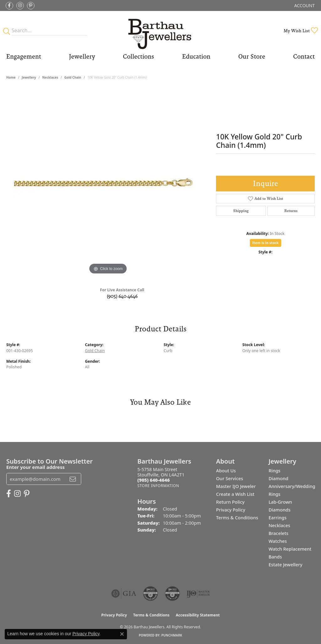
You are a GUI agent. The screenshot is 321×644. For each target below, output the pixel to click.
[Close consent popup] (122, 634)
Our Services (229, 478)
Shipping (241, 211)
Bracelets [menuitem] (279, 533)
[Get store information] (158, 486)
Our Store (252, 56)
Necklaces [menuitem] (279, 525)
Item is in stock (266, 243)
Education (196, 56)
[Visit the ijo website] (198, 594)
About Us (226, 471)
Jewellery (82, 56)
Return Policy (230, 502)
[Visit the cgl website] (172, 594)
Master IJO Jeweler (236, 486)
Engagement (24, 56)
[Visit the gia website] (124, 594)
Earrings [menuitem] (278, 518)
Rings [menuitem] (275, 471)
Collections (138, 56)
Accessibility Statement (198, 615)
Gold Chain (73, 77)
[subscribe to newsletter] (73, 479)
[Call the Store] (153, 480)
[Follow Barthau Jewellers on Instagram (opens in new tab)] (20, 6)
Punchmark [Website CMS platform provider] (172, 635)
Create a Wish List (235, 494)
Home (11, 77)
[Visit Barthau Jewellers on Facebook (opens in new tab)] (9, 6)
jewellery (29, 77)
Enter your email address (35, 467)
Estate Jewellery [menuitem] (286, 565)
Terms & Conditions (237, 518)
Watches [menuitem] (278, 541)
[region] (108, 182)
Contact (304, 56)
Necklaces (50, 77)
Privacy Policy (231, 510)
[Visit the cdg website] (150, 594)
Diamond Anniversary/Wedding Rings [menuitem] (292, 486)
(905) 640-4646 (122, 296)
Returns (291, 211)
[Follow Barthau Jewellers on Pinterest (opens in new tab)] (31, 6)
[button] (304, 5)
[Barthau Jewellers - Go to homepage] (160, 31)
